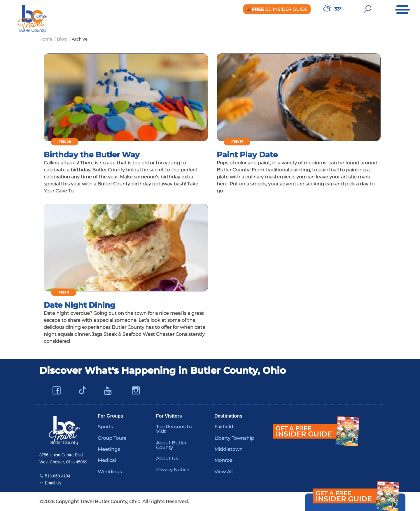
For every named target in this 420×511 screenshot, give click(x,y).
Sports (105, 427)
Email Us (53, 483)
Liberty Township (234, 438)
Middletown (229, 449)
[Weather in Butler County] (327, 9)
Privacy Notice (173, 470)
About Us (167, 459)
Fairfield (224, 427)
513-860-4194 (58, 476)
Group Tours (112, 438)
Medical (107, 460)
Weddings (110, 472)
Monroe (223, 460)
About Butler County (171, 445)
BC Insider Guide (277, 9)
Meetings (109, 449)
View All (223, 472)
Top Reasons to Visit (174, 429)
